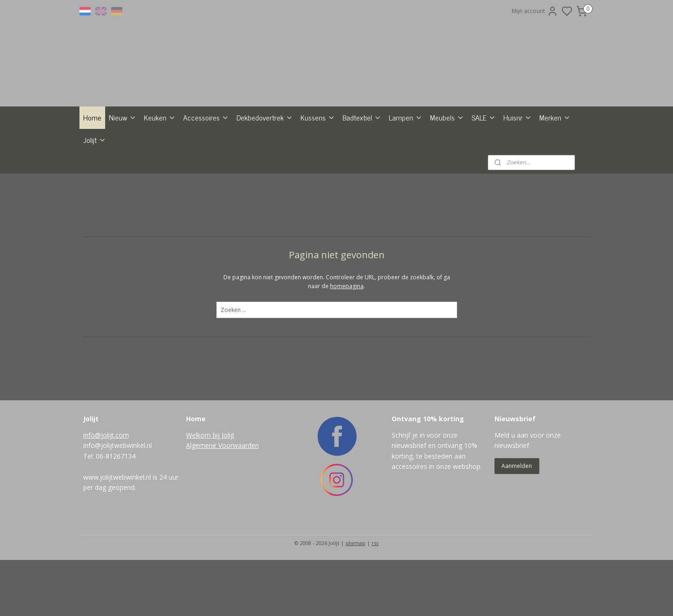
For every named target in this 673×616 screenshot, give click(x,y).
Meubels (447, 173)
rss (375, 599)
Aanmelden (517, 522)
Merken (555, 173)
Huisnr (518, 173)
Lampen (406, 173)
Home (92, 173)
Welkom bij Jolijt (210, 491)
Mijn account (535, 11)
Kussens (318, 173)
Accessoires (206, 173)
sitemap (355, 599)
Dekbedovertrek (265, 173)
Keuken (160, 173)
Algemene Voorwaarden (222, 501)
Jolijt (95, 196)
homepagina (347, 342)
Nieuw (123, 173)
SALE (484, 173)
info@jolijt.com (106, 491)
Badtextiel (362, 173)
